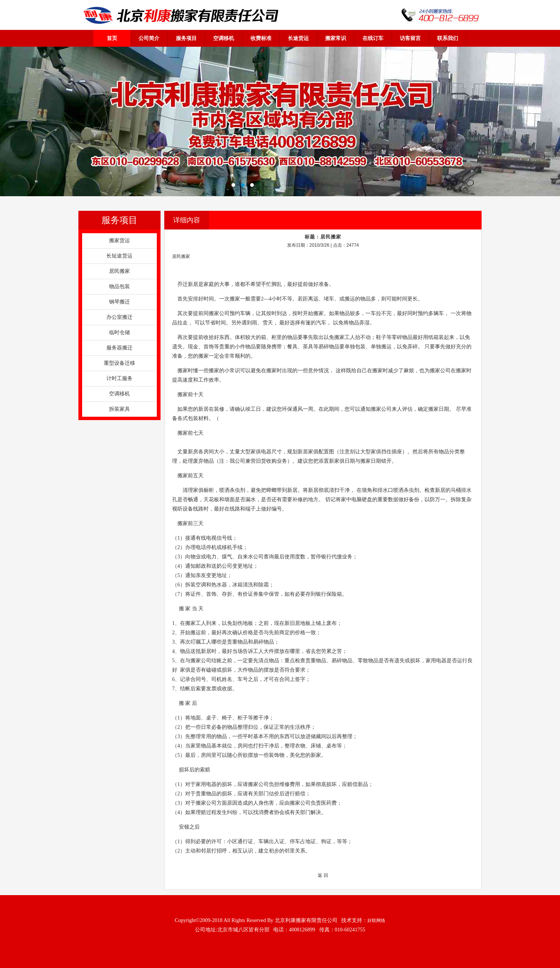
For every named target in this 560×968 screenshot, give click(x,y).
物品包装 (119, 286)
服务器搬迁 (119, 348)
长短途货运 (119, 256)
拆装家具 (119, 409)
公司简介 (149, 38)
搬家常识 (336, 38)
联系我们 (448, 38)
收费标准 (261, 38)
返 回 (323, 875)
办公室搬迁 (119, 317)
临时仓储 (119, 332)
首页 (112, 38)
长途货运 (298, 38)
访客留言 (410, 38)
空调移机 (224, 38)
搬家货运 (119, 241)
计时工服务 (119, 378)
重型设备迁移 (119, 363)
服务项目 (186, 38)
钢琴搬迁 (119, 302)
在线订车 (373, 38)
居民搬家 (119, 271)
